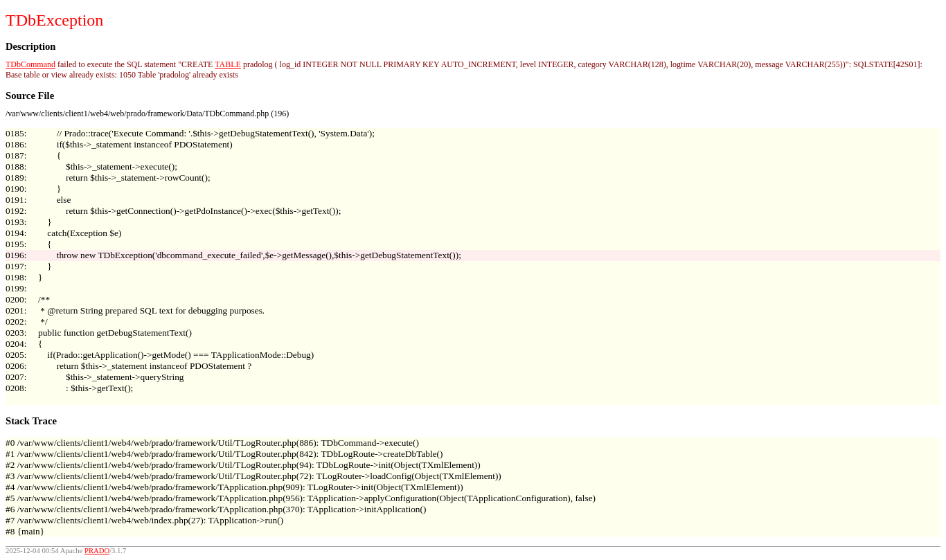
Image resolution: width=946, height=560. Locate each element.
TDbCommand (30, 64)
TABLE (228, 64)
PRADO (97, 551)
